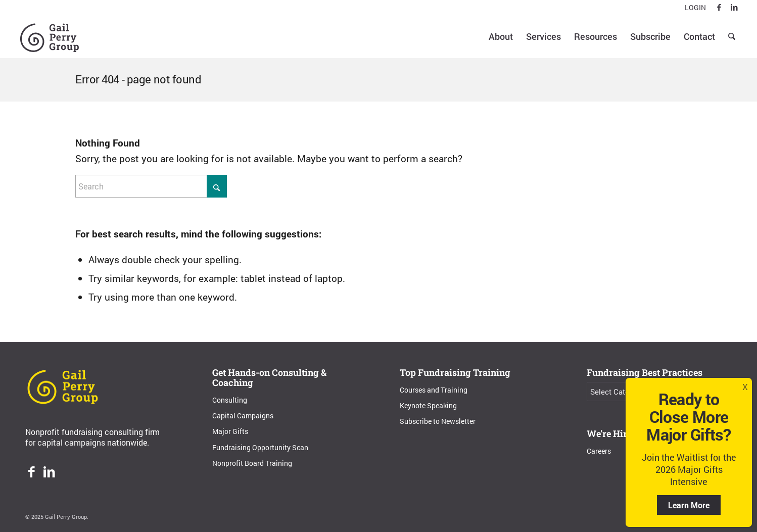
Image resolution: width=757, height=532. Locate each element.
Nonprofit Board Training (252, 463)
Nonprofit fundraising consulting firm (92, 432)
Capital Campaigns (243, 416)
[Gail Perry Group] (50, 37)
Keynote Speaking (428, 405)
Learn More (689, 505)
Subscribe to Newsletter (438, 421)
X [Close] (745, 387)
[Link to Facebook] (719, 8)
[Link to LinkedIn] (734, 8)
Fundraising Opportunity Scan (260, 447)
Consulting (230, 400)
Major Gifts (230, 431)
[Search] (732, 37)
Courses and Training (434, 390)
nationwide (127, 442)
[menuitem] (693, 8)
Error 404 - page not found (138, 79)
